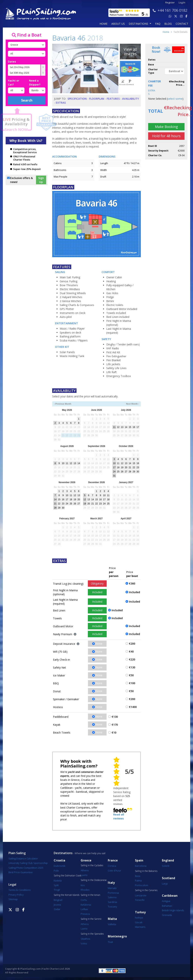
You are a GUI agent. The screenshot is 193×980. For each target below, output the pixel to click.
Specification (77, 99)
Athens (85, 870)
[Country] (27, 45)
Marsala (112, 888)
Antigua (166, 901)
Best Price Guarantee (21, 872)
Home (103, 24)
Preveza (85, 914)
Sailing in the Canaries (146, 890)
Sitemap (13, 899)
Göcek (139, 922)
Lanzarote (141, 895)
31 (114, 476)
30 (138, 472)
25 (118, 472)
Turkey (140, 912)
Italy (111, 883)
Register (170, 3)
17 (138, 427)
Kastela (58, 881)
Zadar (57, 909)
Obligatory (97, 583)
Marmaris (140, 927)
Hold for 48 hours (166, 136)
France (113, 860)
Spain (139, 860)
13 (122, 427)
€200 (132, 644)
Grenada (167, 915)
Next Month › (133, 404)
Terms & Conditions (20, 890)
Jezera (57, 905)
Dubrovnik (59, 866)
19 (122, 467)
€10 (114, 733)
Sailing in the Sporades (92, 934)
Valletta (112, 924)
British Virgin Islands (173, 910)
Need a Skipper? (35, 83)
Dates (12, 62)
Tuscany (112, 907)
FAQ (158, 24)
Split (56, 885)
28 (130, 472)
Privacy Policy (16, 895)
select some (175, 99)
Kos (83, 885)
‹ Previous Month (63, 404)
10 (63, 463)
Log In (182, 3)
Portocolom (142, 885)
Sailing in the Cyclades (92, 865)
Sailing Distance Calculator (23, 858)
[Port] (27, 54)
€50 (131, 675)
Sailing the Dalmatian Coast (67, 876)
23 (138, 467)
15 (130, 427)
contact (182, 24)
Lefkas (84, 909)
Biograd (58, 900)
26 (122, 472)
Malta (112, 919)
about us (118, 24)
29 (134, 472)
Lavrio (84, 875)
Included (97, 592)
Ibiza (138, 876)
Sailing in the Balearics (146, 871)
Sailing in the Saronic (91, 919)
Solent (166, 866)
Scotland (168, 878)
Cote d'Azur (114, 871)
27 (126, 472)
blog (168, 24)
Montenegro (117, 936)
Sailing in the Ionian (90, 895)
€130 (132, 667)
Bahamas (167, 906)
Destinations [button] (139, 24)
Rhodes (85, 890)
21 (130, 467)
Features (113, 99)
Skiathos (85, 939)
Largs (165, 884)
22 (134, 467)
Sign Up (41, 180)
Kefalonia (86, 905)
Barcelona (141, 866)
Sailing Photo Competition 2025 (26, 868)
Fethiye (139, 918)
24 (114, 472)
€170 (115, 725)
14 (126, 427)
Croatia (59, 860)
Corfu (84, 900)
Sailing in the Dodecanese (94, 880)
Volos (84, 943)
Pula (56, 871)
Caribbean (170, 896)
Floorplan (97, 99)
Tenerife (140, 900)
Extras (61, 103)
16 (134, 427)
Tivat (110, 942)
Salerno (112, 897)
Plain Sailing (17, 853)
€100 (132, 683)
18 (118, 467)
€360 (132, 583)
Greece (86, 860)
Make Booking (166, 127)
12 (118, 427)
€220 (132, 659)
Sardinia (112, 902)
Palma (138, 881)
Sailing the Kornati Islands (67, 895)
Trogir (57, 890)
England (168, 860)
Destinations (63, 853)
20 (126, 467)
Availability (131, 99)
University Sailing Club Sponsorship (28, 863)
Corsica (112, 866)
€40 (131, 651)
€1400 (133, 707)
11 (114, 427)
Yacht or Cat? (14, 83)
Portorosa (113, 893)
